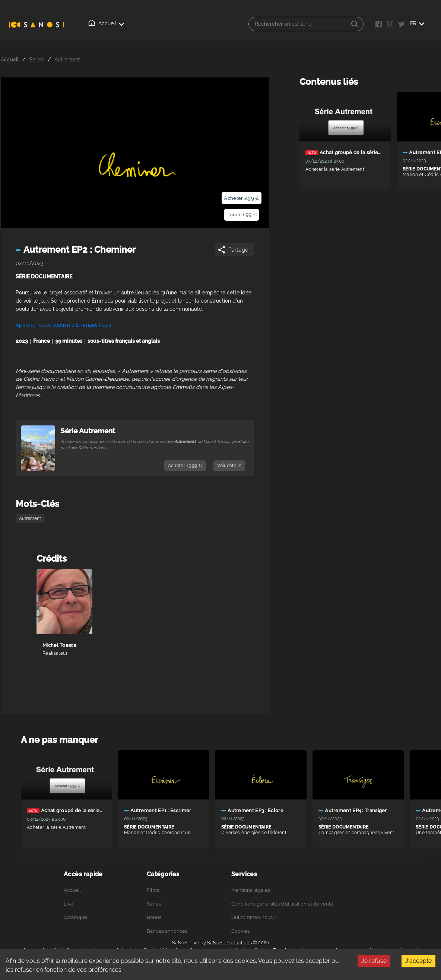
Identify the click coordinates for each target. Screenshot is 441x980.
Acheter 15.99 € (185, 466)
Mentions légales (251, 890)
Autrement (67, 59)
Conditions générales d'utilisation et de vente (282, 904)
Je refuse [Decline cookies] (374, 961)
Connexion (260, 24)
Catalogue (158, 23)
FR (426, 23)
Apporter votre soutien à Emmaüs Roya (64, 325)
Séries (37, 59)
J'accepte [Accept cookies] (418, 961)
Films (153, 890)
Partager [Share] (234, 250)
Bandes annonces (167, 931)
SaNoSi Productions (229, 943)
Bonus (154, 917)
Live (125, 24)
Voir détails (229, 466)
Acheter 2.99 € (241, 198)
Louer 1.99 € (242, 215)
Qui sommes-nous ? (209, 24)
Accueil (95, 23)
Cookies (240, 931)
